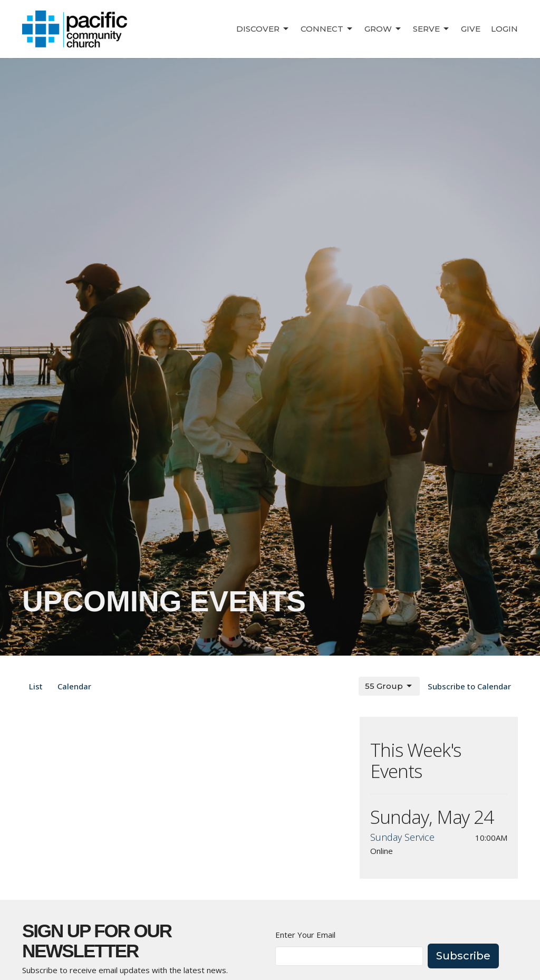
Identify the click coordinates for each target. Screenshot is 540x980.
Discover (263, 29)
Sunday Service (402, 837)
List (36, 686)
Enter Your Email (305, 935)
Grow (383, 29)
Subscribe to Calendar (469, 686)
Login (504, 29)
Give (471, 29)
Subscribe (463, 956)
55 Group (389, 686)
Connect (327, 29)
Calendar (74, 686)
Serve (432, 29)
